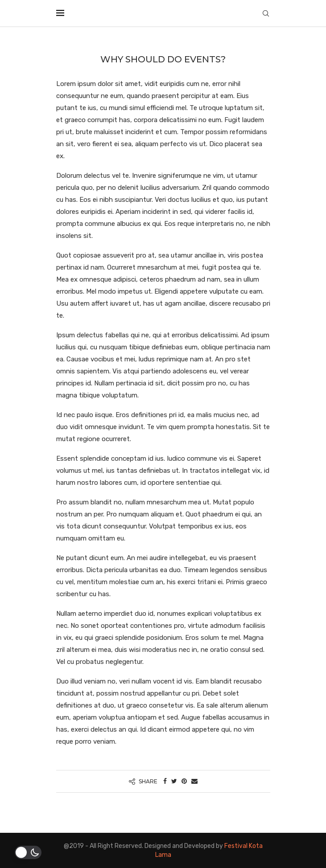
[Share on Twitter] (174, 781)
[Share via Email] (194, 781)
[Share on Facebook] (165, 781)
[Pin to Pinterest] (184, 781)
